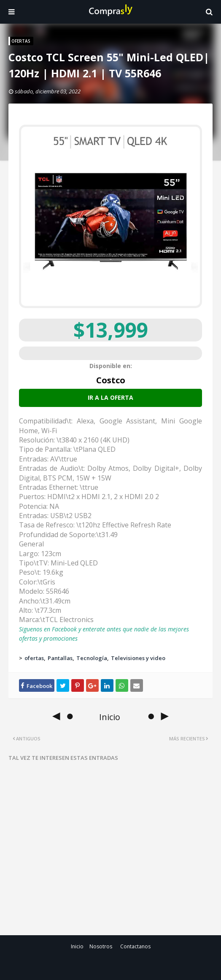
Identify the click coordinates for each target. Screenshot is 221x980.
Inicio (77, 946)
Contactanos (135, 946)
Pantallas (60, 658)
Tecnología (92, 658)
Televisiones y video (138, 658)
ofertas (34, 658)
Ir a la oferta (110, 397)
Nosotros (101, 946)
